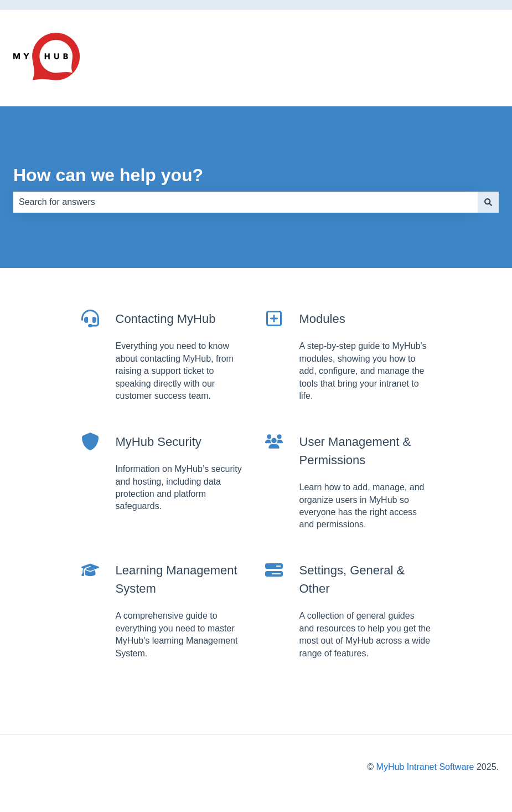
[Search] (488, 202)
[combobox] (245, 202)
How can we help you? (108, 175)
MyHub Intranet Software (425, 767)
